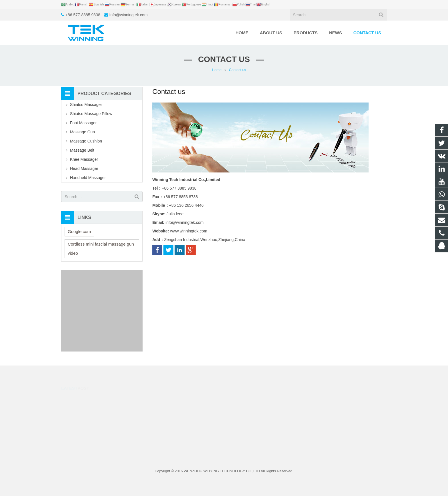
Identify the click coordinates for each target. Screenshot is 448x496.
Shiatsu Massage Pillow (91, 114)
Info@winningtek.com (129, 15)
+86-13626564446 (249, 407)
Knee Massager (84, 159)
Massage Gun (82, 132)
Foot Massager (83, 123)
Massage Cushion (86, 141)
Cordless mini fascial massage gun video (101, 249)
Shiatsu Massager (86, 105)
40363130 (243, 398)
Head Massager (84, 168)
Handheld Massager (88, 178)
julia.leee (241, 431)
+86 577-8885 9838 (83, 15)
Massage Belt (82, 150)
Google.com (79, 231)
